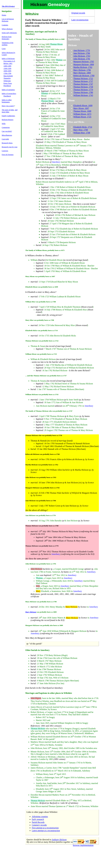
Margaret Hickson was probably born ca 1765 (42, 488)
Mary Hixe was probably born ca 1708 (40, 320)
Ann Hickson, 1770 (82, 50)
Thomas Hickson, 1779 (83, 90)
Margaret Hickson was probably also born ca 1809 (44, 625)
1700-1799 (7, 73)
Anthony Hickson (59, 840)
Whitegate (7, 81)
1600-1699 (7, 71)
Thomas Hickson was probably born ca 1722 (42, 341)
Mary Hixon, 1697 (81, 108)
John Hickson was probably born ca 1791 (41, 564)
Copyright (5, 139)
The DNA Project (8, 6)
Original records (78, 13)
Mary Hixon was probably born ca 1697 (40, 276)
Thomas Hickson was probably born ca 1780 (42, 526)
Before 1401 (8, 63)
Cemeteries (6, 127)
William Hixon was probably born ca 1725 (41, 354)
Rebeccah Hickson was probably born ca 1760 (42, 454)
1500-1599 (7, 68)
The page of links (8, 110)
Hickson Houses (7, 120)
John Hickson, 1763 (82, 56)
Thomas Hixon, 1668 (82, 111)
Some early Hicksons (9, 33)
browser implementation (83, 845)
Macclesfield (8, 76)
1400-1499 (7, 66)
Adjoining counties (40, 817)
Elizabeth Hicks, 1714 (83, 127)
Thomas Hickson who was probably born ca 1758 (44, 435)
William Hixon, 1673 (82, 114)
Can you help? (7, 131)
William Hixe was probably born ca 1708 (41, 302)
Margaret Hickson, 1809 (84, 64)
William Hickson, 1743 (83, 95)
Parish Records (38, 822)
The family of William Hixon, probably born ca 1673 (45, 250)
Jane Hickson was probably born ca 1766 (41, 501)
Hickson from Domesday (7, 38)
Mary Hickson (31, 612)
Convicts (5, 151)
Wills (4, 124)
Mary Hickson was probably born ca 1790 (41, 602)
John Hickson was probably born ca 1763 (41, 477)
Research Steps (7, 143)
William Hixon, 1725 (82, 117)
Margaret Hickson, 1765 (84, 62)
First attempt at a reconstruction (45, 828)
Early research (38, 819)
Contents (5, 25)
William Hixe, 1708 (82, 133)
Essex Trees (8, 83)
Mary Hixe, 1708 (81, 130)
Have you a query (8, 106)
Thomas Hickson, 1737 (83, 81)
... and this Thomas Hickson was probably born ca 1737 (46, 376)
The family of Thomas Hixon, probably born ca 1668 (45, 39)
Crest (4, 49)
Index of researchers (9, 93)
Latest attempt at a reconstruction (46, 831)
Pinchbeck (7, 86)
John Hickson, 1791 (82, 59)
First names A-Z (9, 61)
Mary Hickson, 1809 (82, 73)
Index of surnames (8, 90)
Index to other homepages (7, 101)
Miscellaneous (7, 135)
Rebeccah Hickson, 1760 (84, 76)
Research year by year (9, 147)
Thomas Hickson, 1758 (83, 87)
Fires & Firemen (8, 155)
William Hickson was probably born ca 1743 (42, 394)
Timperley (7, 78)
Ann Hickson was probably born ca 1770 (40, 515)
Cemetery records (39, 825)
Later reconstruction (80, 20)
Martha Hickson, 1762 (83, 67)
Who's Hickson (7, 29)
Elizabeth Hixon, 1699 (83, 106)
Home (4, 15)
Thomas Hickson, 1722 (83, 78)
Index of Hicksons (8, 58)
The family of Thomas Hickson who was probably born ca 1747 (49, 411)
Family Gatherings (8, 116)
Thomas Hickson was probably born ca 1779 (42, 546)
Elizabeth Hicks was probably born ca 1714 (41, 330)
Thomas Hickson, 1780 (83, 92)
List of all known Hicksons (8, 20)
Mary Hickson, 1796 (82, 70)
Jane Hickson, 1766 (82, 53)
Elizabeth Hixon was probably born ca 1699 (42, 287)
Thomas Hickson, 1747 (83, 84)
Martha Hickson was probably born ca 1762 (42, 465)
